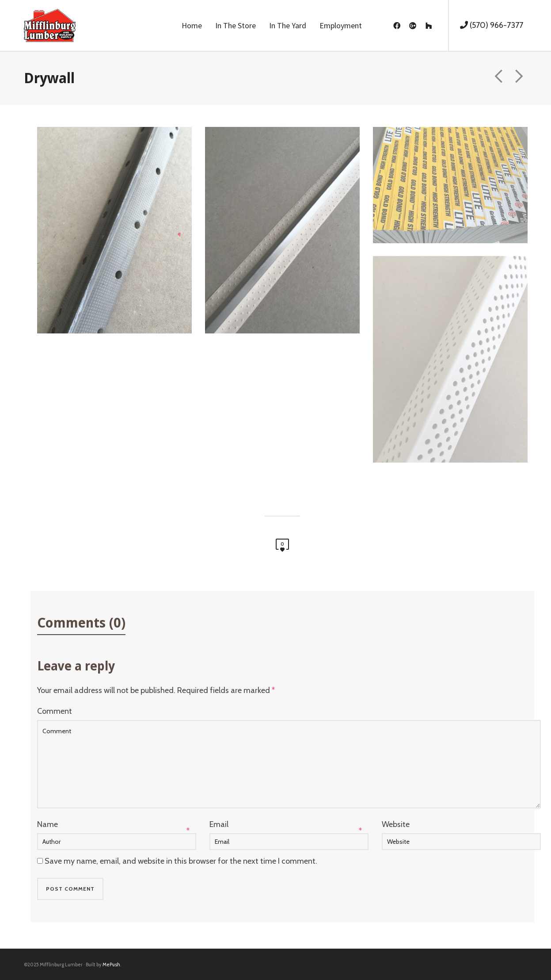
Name (47, 824)
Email (219, 824)
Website (396, 824)
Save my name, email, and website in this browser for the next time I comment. (181, 861)
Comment (55, 711)
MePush (111, 965)
